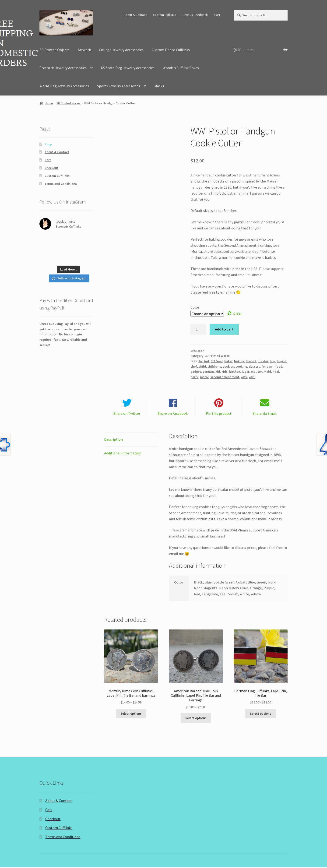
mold (267, 372)
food (279, 366)
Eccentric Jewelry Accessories (63, 68)
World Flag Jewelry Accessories (64, 86)
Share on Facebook (173, 414)
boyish (282, 361)
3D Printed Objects (54, 50)
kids (225, 372)
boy (272, 361)
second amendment (225, 377)
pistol (204, 377)
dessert (254, 366)
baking (239, 361)
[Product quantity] (198, 329)
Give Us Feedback (195, 15)
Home (49, 103)
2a (200, 361)
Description (113, 440)
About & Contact (135, 15)
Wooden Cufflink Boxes (181, 68)
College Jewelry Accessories (121, 50)
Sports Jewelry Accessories (119, 86)
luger (246, 372)
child (202, 366)
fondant (267, 366)
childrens (214, 366)
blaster (263, 361)
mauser (256, 372)
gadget (196, 372)
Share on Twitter (127, 414)
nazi (276, 372)
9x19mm (217, 361)
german (208, 372)
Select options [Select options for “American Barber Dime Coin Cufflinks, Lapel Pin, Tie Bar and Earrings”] (196, 719)
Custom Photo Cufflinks (171, 50)
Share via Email (265, 414)
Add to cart (224, 329)
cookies (228, 366)
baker (228, 361)
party (194, 377)
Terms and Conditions (61, 184)
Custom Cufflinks (165, 15)
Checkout (51, 168)
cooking (241, 366)
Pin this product (219, 414)
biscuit (251, 361)
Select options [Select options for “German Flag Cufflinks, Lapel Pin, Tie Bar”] (261, 714)
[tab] (131, 440)
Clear (238, 313)
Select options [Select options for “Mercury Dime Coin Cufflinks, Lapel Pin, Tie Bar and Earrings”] (131, 714)
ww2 (244, 377)
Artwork (84, 50)
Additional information (123, 454)
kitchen (235, 372)
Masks (159, 86)
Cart (217, 15)
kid (218, 372)
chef (194, 366)
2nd (206, 361)
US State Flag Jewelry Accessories (128, 68)
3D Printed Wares (69, 103)
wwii (252, 377)
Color (195, 307)
